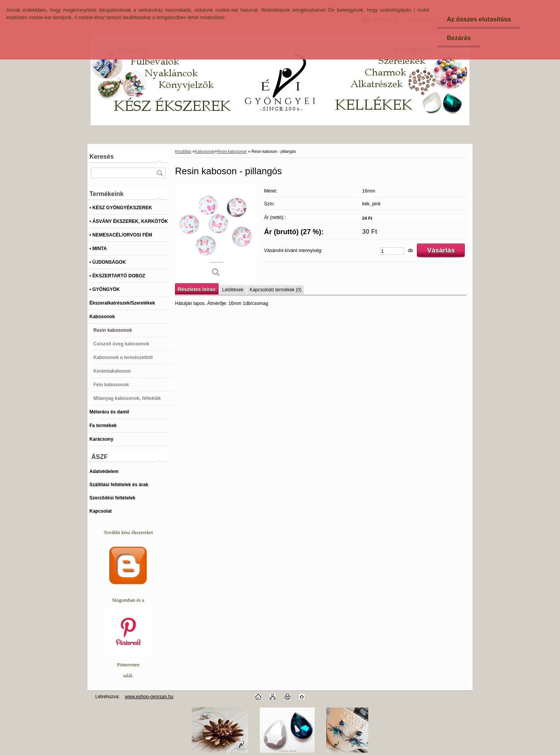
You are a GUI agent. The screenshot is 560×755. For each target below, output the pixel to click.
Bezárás (459, 38)
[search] (159, 173)
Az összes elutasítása (479, 19)
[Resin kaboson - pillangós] (216, 233)
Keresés (101, 157)
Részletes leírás (197, 289)
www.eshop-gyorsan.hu (149, 697)
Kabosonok (205, 152)
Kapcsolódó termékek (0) (276, 290)
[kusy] (392, 251)
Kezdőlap (183, 152)
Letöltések (233, 290)
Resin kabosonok (232, 152)
